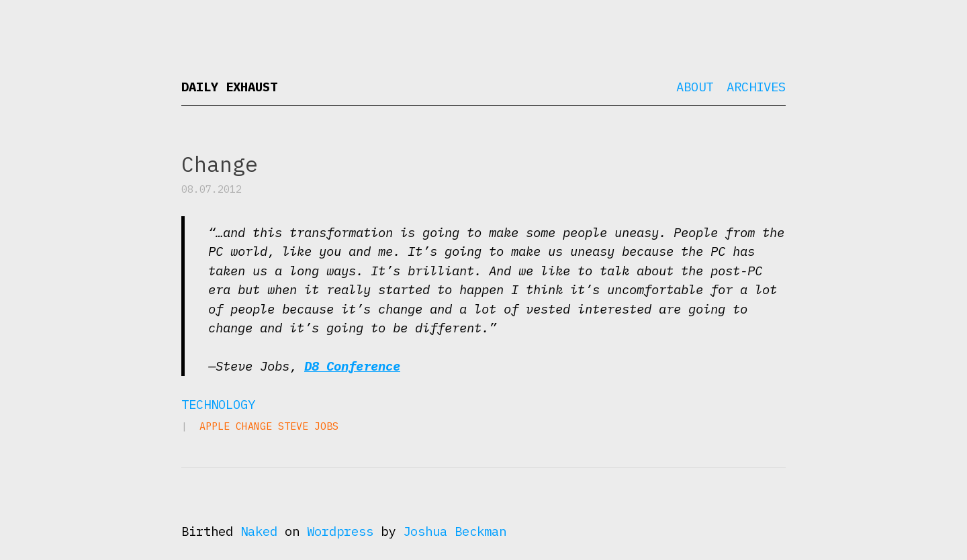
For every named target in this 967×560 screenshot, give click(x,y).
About (695, 87)
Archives (756, 87)
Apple (215, 426)
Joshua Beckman (455, 531)
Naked (259, 531)
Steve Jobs (308, 426)
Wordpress (340, 531)
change (254, 426)
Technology (218, 404)
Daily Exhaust (229, 87)
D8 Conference (352, 366)
